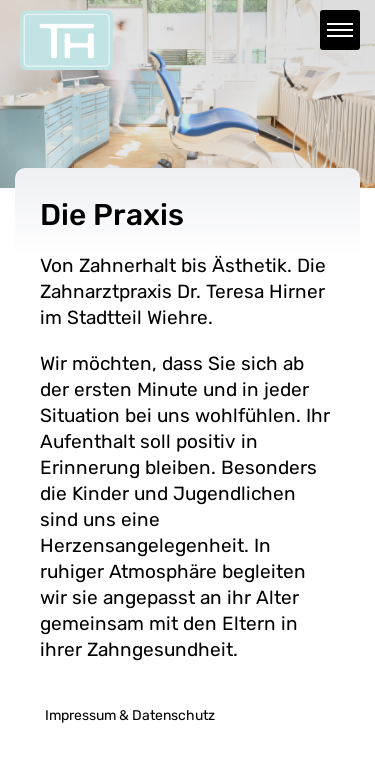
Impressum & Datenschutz (130, 715)
